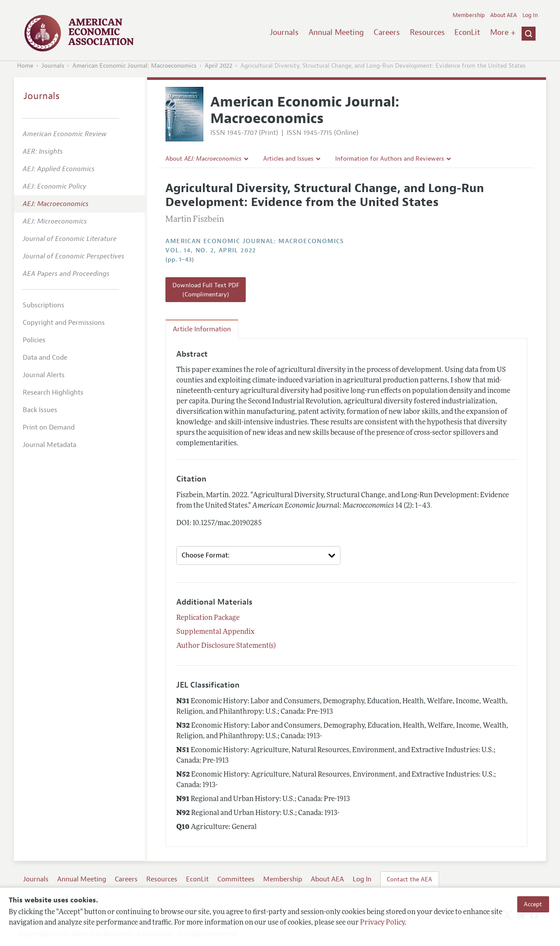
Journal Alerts (44, 375)
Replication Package (208, 618)
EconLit (467, 32)
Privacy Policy (382, 923)
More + (503, 32)
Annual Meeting (336, 32)
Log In (530, 15)
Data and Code (45, 358)
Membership (469, 15)
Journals (284, 32)
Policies (34, 340)
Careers (387, 32)
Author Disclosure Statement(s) (226, 646)
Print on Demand (49, 427)
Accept (533, 904)
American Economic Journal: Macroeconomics (134, 66)
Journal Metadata (50, 445)
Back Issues (40, 410)
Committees (236, 879)
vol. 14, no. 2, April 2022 (211, 250)
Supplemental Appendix (215, 632)
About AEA (503, 15)
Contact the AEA (409, 879)
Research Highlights (53, 392)
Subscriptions (43, 305)
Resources (427, 32)
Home (25, 66)
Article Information (202, 329)
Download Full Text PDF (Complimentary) (206, 289)
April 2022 (218, 66)
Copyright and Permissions (64, 323)
